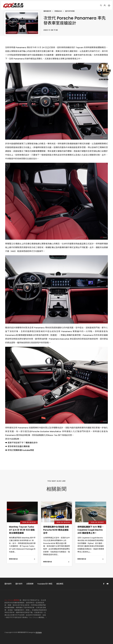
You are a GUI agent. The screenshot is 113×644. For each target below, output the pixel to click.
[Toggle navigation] (109, 6)
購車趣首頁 (47, 11)
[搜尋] (101, 5)
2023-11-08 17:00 (51, 30)
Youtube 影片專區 (45, 584)
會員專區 (60, 584)
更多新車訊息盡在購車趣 (19, 446)
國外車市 (19, 584)
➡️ (6, 443)
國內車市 (8, 584)
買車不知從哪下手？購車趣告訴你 (23, 443)
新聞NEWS (58, 11)
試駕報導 (30, 584)
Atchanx (39, 632)
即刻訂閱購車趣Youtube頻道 (21, 450)
